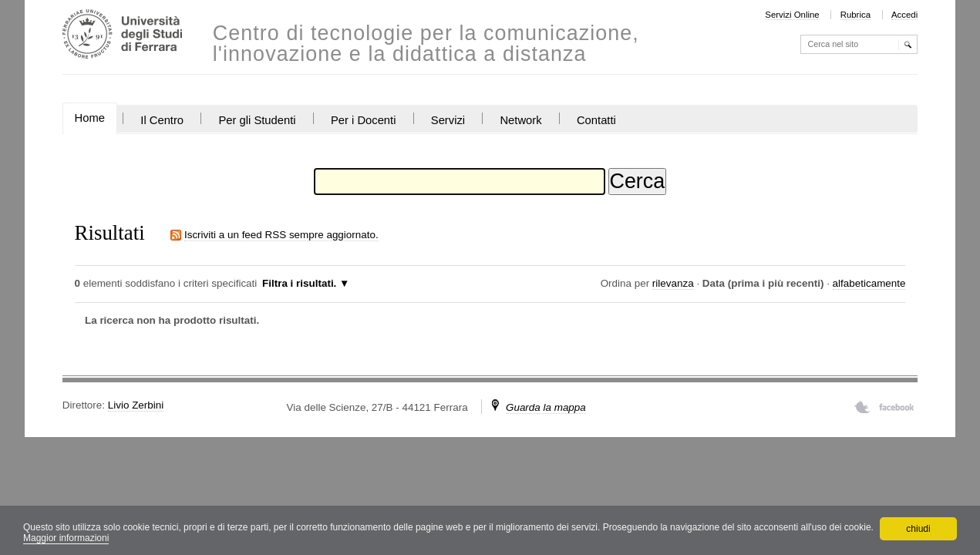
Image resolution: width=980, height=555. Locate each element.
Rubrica (855, 15)
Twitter (862, 407)
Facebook (896, 407)
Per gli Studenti (257, 120)
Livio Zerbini (136, 405)
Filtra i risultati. (299, 283)
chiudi (918, 529)
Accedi (904, 15)
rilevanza (673, 283)
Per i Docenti (364, 120)
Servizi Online (792, 15)
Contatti (596, 120)
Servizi (448, 120)
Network (520, 120)
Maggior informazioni (66, 538)
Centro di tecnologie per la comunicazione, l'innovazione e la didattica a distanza (426, 44)
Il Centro (162, 120)
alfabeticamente (869, 283)
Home (90, 118)
